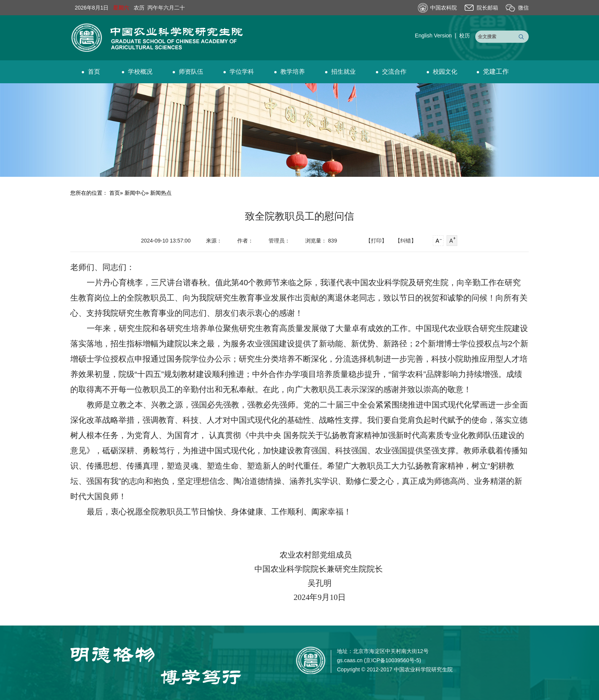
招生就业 (340, 72)
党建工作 (493, 72)
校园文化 (442, 72)
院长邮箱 (487, 8)
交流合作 (391, 72)
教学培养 (290, 72)
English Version (433, 36)
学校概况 (137, 72)
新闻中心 (135, 193)
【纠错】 (406, 241)
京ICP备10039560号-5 (392, 660)
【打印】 (376, 241)
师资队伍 (188, 72)
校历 (465, 36)
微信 (523, 8)
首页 (91, 72)
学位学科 (239, 72)
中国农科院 (444, 8)
